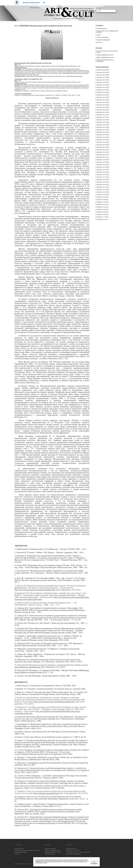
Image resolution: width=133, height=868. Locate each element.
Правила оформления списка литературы (105, 61)
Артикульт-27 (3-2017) (103, 152)
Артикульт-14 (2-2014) (103, 185)
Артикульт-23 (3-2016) (103, 162)
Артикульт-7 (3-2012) (102, 202)
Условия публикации (50, 849)
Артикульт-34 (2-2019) (103, 135)
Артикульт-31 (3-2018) (103, 142)
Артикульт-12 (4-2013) (103, 190)
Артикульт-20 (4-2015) (103, 170)
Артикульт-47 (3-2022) (103, 102)
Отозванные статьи (102, 219)
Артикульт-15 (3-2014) (103, 182)
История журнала (102, 28)
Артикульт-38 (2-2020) (103, 125)
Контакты (99, 42)
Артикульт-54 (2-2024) (103, 85)
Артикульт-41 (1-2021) (103, 117)
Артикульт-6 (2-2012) (102, 205)
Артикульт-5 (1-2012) (102, 207)
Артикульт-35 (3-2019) (103, 132)
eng (99, 8)
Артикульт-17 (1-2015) (103, 177)
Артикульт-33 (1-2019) (103, 137)
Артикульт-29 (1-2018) (103, 147)
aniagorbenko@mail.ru (21, 68)
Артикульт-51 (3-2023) (103, 92)
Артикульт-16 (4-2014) (103, 180)
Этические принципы (103, 37)
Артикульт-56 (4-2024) (103, 80)
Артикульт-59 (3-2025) (103, 72)
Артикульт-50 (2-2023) (103, 95)
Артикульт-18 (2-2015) (103, 175)
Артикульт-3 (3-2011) (102, 212)
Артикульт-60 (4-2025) (103, 70)
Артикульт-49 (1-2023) (103, 97)
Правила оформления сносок (105, 57)
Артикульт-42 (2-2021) (103, 115)
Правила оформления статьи (105, 55)
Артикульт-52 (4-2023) (103, 90)
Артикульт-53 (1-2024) (103, 87)
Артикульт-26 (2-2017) (103, 155)
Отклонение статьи (50, 854)
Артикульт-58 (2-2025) (103, 75)
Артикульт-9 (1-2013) (102, 197)
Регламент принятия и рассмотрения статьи (107, 52)
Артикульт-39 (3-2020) (103, 122)
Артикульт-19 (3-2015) (103, 172)
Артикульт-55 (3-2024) (103, 82)
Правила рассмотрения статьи (53, 850)
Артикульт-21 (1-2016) (103, 167)
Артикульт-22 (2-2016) (103, 165)
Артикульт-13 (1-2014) (103, 187)
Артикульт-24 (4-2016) (103, 160)
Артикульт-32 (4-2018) (103, 140)
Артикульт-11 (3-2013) (103, 192)
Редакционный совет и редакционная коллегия (107, 32)
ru (97, 8)
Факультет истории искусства (31, 2)
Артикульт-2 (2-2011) (102, 215)
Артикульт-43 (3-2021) (103, 112)
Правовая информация (103, 40)
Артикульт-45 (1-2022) (103, 107)
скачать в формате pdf (52, 98)
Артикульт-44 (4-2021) (103, 110)
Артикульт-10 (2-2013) (103, 195)
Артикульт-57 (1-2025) (103, 77)
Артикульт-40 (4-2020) (103, 120)
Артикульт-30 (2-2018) (103, 145)
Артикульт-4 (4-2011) (102, 210)
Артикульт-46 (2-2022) (103, 105)
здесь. (62, 861)
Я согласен (94, 862)
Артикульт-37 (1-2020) (103, 127)
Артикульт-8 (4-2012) (102, 200)
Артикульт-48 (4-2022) (103, 100)
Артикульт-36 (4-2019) (103, 130)
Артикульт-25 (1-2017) (103, 157)
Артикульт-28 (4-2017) (103, 150)
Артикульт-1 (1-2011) (102, 217)
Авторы (99, 35)
